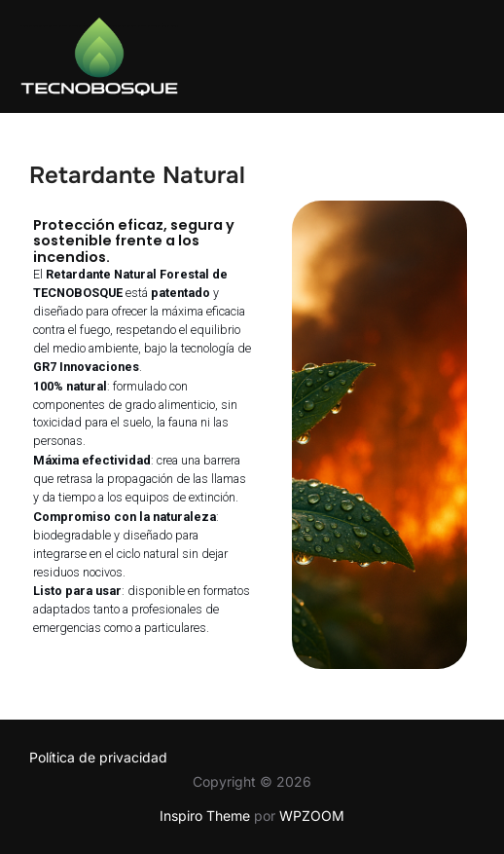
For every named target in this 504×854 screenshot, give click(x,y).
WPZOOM (312, 816)
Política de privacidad (98, 757)
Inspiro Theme (205, 816)
